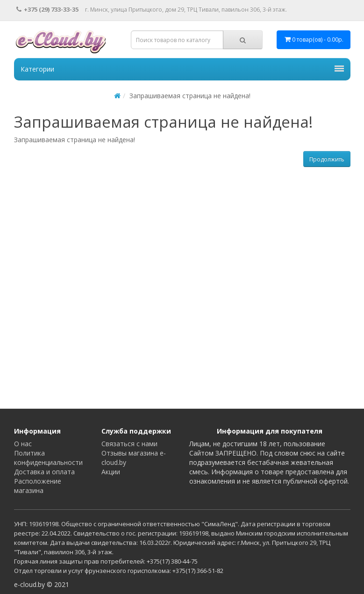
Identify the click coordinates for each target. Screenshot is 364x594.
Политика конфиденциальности (48, 458)
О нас (23, 444)
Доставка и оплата (44, 472)
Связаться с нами (129, 444)
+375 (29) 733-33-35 (47, 9)
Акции (111, 472)
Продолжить (327, 159)
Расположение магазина (38, 486)
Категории (182, 69)
